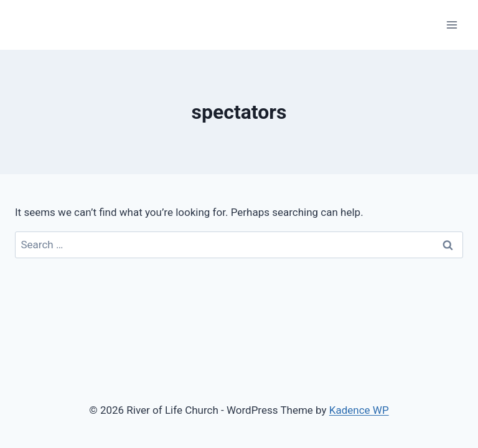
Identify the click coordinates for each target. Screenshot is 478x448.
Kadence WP (359, 410)
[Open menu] (452, 25)
